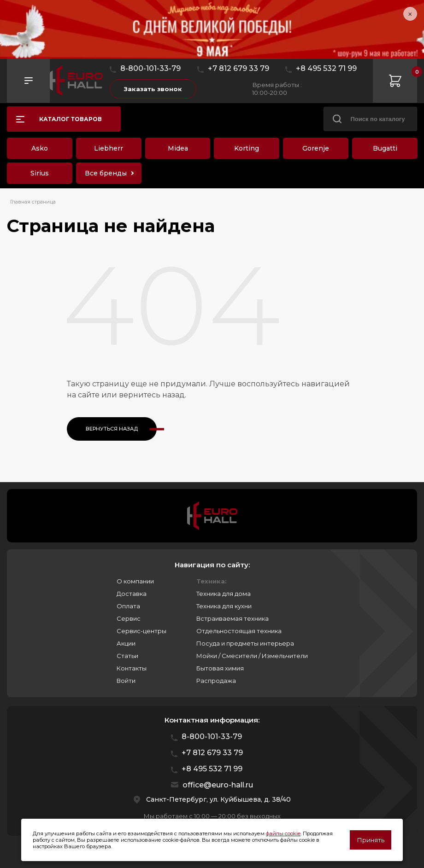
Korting (247, 148)
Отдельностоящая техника (239, 631)
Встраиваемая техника (233, 618)
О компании (135, 581)
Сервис (129, 618)
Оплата (128, 606)
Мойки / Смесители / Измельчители (252, 656)
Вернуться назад (112, 429)
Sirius (40, 173)
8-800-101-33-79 (150, 68)
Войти (126, 681)
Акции (126, 643)
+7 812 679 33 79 (238, 68)
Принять (371, 840)
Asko (40, 148)
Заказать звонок (153, 89)
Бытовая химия (220, 668)
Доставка (132, 594)
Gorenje (316, 148)
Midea (178, 148)
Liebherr (109, 148)
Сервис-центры (141, 631)
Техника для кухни (224, 606)
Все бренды (106, 173)
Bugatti (385, 148)
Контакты (132, 668)
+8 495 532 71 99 (326, 68)
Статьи (127, 656)
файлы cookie (283, 833)
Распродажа (216, 681)
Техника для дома (224, 594)
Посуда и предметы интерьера (245, 643)
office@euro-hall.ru (218, 785)
